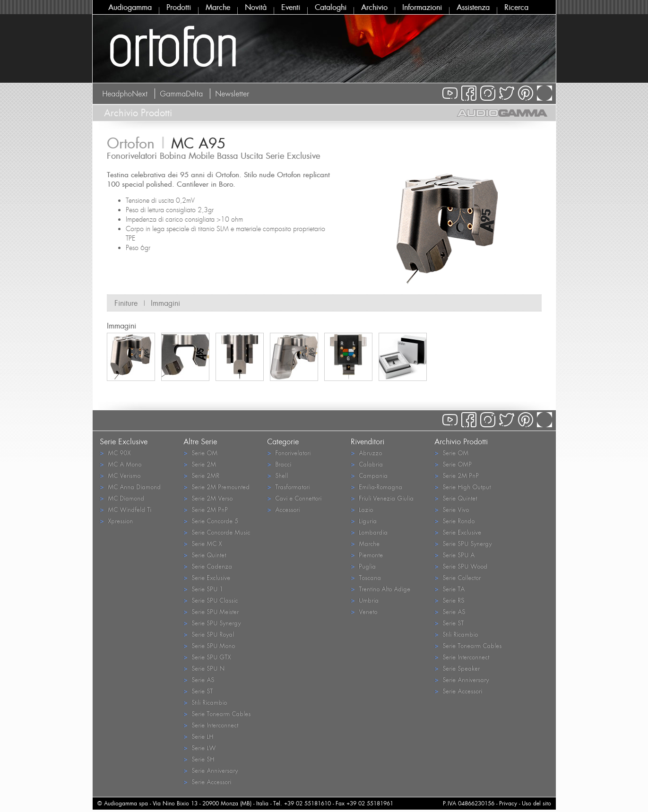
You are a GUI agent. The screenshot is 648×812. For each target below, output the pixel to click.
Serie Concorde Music (217, 532)
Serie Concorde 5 (211, 521)
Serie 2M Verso (208, 498)
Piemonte (367, 555)
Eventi (291, 7)
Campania (369, 475)
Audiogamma (130, 7)
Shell (277, 475)
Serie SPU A (454, 555)
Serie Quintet (205, 555)
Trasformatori (288, 487)
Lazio (362, 509)
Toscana (366, 577)
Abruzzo (366, 453)
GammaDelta (181, 94)
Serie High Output (462, 487)
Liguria (364, 521)
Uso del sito (536, 803)
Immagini (165, 303)
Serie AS (199, 679)
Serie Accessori (207, 782)
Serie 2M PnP (206, 509)
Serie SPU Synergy (212, 623)
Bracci (279, 464)
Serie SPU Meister (211, 611)
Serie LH (198, 736)
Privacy (508, 803)
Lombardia (369, 532)
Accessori (283, 509)
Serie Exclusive (207, 577)
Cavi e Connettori (294, 498)
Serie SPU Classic (211, 600)
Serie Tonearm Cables (217, 713)
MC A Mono (121, 464)
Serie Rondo (454, 521)
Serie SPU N (204, 668)
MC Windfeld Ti (125, 509)
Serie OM (200, 453)
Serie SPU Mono (209, 645)
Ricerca (516, 7)
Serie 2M (200, 464)
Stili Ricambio (205, 702)
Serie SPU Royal (209, 634)
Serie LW (199, 747)
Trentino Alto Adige (380, 589)
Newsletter (232, 94)
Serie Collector (458, 577)
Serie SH (199, 759)
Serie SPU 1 (203, 589)
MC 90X (115, 453)
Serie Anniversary (211, 770)
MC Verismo (120, 475)
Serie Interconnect (211, 725)
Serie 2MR (201, 475)
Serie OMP (453, 464)
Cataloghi (331, 7)
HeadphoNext (125, 94)
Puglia (363, 566)
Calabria (367, 464)
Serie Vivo (452, 509)
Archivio (374, 7)
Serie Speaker (457, 668)
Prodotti (179, 7)
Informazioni (422, 7)
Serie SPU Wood (461, 566)
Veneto (364, 611)
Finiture (126, 303)
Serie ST (198, 691)
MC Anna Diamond (130, 487)
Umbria (365, 600)
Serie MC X (203, 543)
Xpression (116, 521)
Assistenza (473, 7)
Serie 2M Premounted (216, 487)
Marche (218, 7)
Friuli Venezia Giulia (382, 498)
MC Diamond (122, 498)
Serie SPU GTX (207, 657)
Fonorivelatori (289, 453)
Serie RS (449, 600)
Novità (256, 7)
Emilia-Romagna (376, 487)
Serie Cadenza (208, 566)
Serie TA (449, 589)
